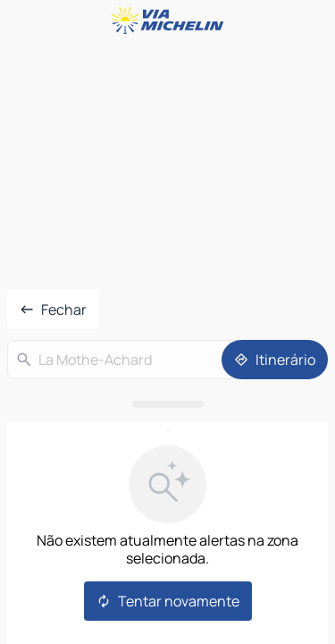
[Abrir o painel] (167, 404)
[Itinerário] (275, 360)
